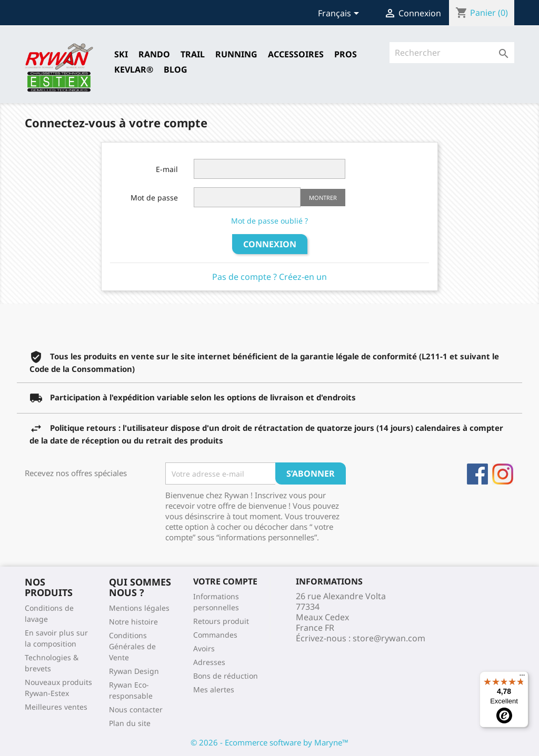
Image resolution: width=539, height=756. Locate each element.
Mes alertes (214, 689)
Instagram (503, 474)
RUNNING (236, 54)
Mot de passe (154, 198)
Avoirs (204, 648)
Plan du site (130, 723)
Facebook (477, 474)
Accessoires (296, 54)
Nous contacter (136, 709)
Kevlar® (134, 69)
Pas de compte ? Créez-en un (269, 277)
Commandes (215, 635)
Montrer (323, 198)
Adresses (209, 662)
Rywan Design (134, 671)
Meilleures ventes (56, 707)
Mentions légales (139, 608)
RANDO (154, 54)
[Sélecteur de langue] (340, 14)
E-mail (167, 169)
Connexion (270, 244)
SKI (121, 54)
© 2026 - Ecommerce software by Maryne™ (269, 742)
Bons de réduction (226, 676)
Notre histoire (133, 622)
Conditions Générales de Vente (132, 646)
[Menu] (522, 678)
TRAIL (193, 54)
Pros (346, 54)
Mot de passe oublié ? (269, 221)
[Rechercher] (452, 53)
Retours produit (221, 621)
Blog (176, 69)
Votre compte (225, 581)
